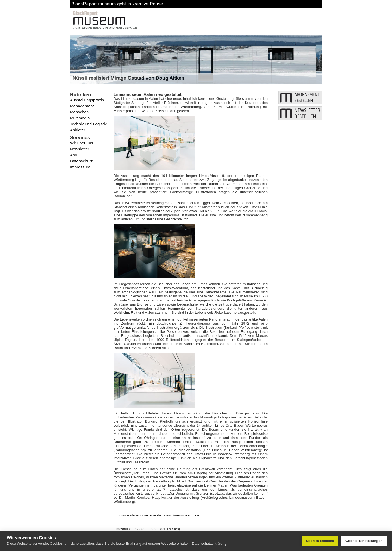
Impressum (80, 167)
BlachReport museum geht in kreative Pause (117, 4)
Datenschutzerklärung (209, 544)
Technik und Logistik (88, 124)
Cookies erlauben (320, 541)
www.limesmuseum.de (182, 515)
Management (82, 106)
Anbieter (78, 130)
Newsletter (80, 149)
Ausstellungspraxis (87, 100)
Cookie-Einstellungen (364, 541)
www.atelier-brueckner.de (141, 515)
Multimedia (80, 118)
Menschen (79, 112)
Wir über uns (82, 143)
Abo (74, 155)
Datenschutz (81, 161)
